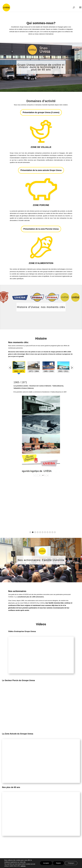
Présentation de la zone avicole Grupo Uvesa (41, 170)
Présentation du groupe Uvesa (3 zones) (41, 112)
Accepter (45, 863)
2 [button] (33, 532)
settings (23, 866)
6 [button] (43, 532)
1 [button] (30, 532)
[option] (19, 368)
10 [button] (52, 532)
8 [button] (47, 532)
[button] (10, 368)
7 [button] (45, 532)
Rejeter (58, 863)
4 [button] (38, 532)
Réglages (71, 863)
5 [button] (40, 532)
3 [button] (35, 532)
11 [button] (55, 532)
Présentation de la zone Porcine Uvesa (41, 229)
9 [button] (50, 532)
